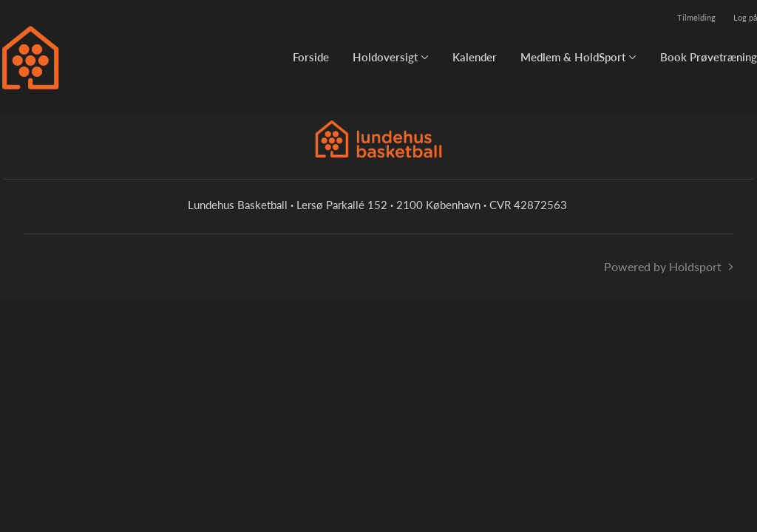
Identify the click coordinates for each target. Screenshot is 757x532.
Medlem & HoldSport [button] (573, 57)
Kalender (475, 57)
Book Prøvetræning (709, 57)
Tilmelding (696, 17)
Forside (311, 57)
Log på (745, 17)
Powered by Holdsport (663, 266)
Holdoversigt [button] (385, 57)
